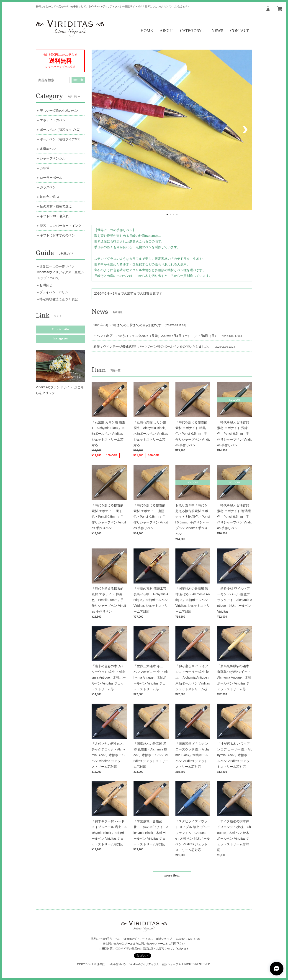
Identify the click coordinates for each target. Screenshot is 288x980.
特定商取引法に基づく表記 (59, 299)
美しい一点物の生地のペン (59, 111)
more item (172, 876)
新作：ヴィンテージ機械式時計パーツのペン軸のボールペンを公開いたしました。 (152, 346)
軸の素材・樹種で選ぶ (56, 206)
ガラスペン (48, 187)
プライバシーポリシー (55, 292)
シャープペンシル (53, 158)
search (78, 80)
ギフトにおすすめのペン (57, 235)
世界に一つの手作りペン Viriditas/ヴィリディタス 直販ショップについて (60, 272)
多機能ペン (48, 149)
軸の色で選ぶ (49, 197)
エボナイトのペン (53, 120)
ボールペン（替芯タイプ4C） (61, 130)
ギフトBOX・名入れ (54, 216)
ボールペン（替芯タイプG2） (61, 139)
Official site (60, 330)
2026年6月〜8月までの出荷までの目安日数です (128, 293)
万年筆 (45, 168)
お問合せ (46, 285)
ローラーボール (51, 178)
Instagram (60, 339)
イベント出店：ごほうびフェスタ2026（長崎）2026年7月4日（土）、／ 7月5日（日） (156, 336)
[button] (192, 31)
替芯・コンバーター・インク (61, 226)
